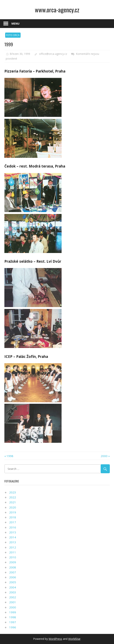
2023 (13, 492)
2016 (13, 527)
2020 (13, 507)
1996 (13, 627)
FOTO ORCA (13, 35)
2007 (13, 572)
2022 (13, 497)
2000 (104, 456)
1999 (13, 612)
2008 (13, 567)
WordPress (55, 639)
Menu (15, 24)
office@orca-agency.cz (53, 54)
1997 (13, 622)
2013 (13, 542)
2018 (13, 517)
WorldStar (74, 639)
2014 (13, 537)
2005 (13, 582)
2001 (13, 602)
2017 (13, 522)
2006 (13, 577)
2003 (13, 592)
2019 (13, 512)
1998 (10, 456)
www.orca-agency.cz (57, 10)
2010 (13, 557)
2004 (13, 587)
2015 (13, 532)
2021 (13, 502)
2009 (13, 562)
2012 (13, 547)
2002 (13, 597)
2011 (13, 552)
